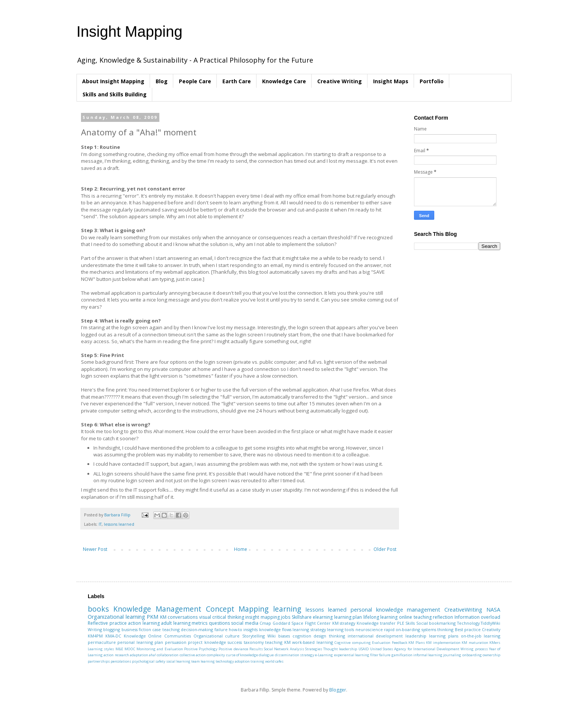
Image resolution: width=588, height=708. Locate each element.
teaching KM (278, 642)
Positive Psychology (201, 649)
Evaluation (381, 643)
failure (221, 629)
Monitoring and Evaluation (160, 649)
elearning (323, 617)
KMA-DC (113, 636)
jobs (286, 617)
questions (219, 623)
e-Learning (324, 655)
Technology (468, 623)
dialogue (266, 655)
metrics (199, 623)
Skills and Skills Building (115, 94)
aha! (152, 655)
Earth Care (237, 81)
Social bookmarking (436, 623)
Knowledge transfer (376, 623)
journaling (452, 655)
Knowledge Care (284, 81)
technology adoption (233, 661)
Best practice (468, 629)
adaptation (139, 655)
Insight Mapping (129, 31)
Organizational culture (217, 636)
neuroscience (369, 629)
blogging (112, 629)
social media (245, 623)
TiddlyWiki (490, 623)
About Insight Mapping (113, 81)
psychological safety (149, 661)
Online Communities (169, 636)
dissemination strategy (295, 655)
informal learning (428, 655)
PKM (152, 617)
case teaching (166, 629)
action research (116, 655)
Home (241, 549)
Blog (162, 81)
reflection (443, 617)
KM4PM (95, 636)
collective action (193, 655)
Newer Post (95, 549)
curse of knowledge (242, 655)
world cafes (274, 661)
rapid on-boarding (402, 629)
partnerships (99, 661)
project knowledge (207, 642)
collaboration (168, 655)
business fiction (136, 629)
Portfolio (432, 81)
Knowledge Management (157, 609)
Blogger (338, 690)
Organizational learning (116, 617)
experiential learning (352, 655)
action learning (144, 623)
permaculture (102, 642)
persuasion (176, 642)
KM (163, 617)
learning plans (444, 636)
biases (284, 636)
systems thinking (437, 629)
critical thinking (228, 617)
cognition (302, 636)
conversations (183, 617)
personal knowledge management (396, 610)
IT (100, 524)
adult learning (176, 623)
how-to (235, 629)
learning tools (340, 629)
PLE (401, 623)
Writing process (474, 649)
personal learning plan (140, 642)
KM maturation (475, 643)
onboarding (472, 655)
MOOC (130, 649)
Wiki (271, 636)
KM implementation (443, 643)
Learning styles (101, 649)
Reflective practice (107, 623)
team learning (203, 661)
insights (250, 629)
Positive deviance (233, 649)
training (257, 661)
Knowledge (135, 636)
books (98, 609)
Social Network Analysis (284, 649)
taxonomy (254, 642)
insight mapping (262, 617)
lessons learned (119, 524)
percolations (121, 661)
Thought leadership (340, 649)
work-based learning (312, 642)
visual (205, 617)
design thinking (329, 636)
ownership (491, 655)
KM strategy (344, 623)
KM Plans (416, 643)
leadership (416, 636)
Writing (95, 629)
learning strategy (309, 629)
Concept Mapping (237, 609)
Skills (410, 623)
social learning (178, 661)
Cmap (265, 623)
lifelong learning (381, 617)
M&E (119, 649)
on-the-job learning (481, 636)
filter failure (380, 655)
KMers (495, 643)
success (235, 642)
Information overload (478, 617)
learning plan (348, 617)
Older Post (385, 549)
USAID (364, 649)
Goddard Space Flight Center (302, 623)
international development (375, 636)
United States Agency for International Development (415, 649)
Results (256, 649)
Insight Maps (391, 81)
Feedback (400, 643)
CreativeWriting (463, 610)
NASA (493, 610)
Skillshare (302, 617)
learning (287, 609)
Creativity (491, 629)
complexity (216, 655)
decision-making (197, 629)
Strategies (314, 649)
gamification (402, 655)
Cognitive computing (352, 643)
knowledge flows (275, 629)
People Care (195, 81)
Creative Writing (340, 81)
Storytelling (253, 636)
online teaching (415, 617)
